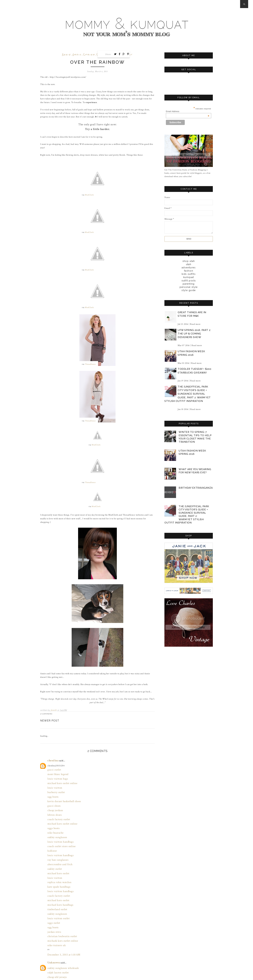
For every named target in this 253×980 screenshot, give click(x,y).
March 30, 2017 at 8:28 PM (60, 964)
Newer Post (50, 718)
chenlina (52, 757)
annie (67, 55)
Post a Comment (52, 971)
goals (77, 55)
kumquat (189, 277)
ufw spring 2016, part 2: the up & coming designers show (194, 333)
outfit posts (189, 280)
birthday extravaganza (196, 487)
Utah (189, 264)
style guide (189, 290)
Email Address (188, 111)
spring (89, 55)
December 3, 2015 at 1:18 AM (61, 915)
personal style (189, 287)
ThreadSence (90, 363)
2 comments (46, 711)
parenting (189, 284)
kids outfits (189, 274)
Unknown (53, 922)
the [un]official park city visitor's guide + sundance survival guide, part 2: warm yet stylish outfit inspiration (188, 394)
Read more (195, 324)
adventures (189, 267)
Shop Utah (189, 261)
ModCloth (89, 195)
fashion (189, 271)
